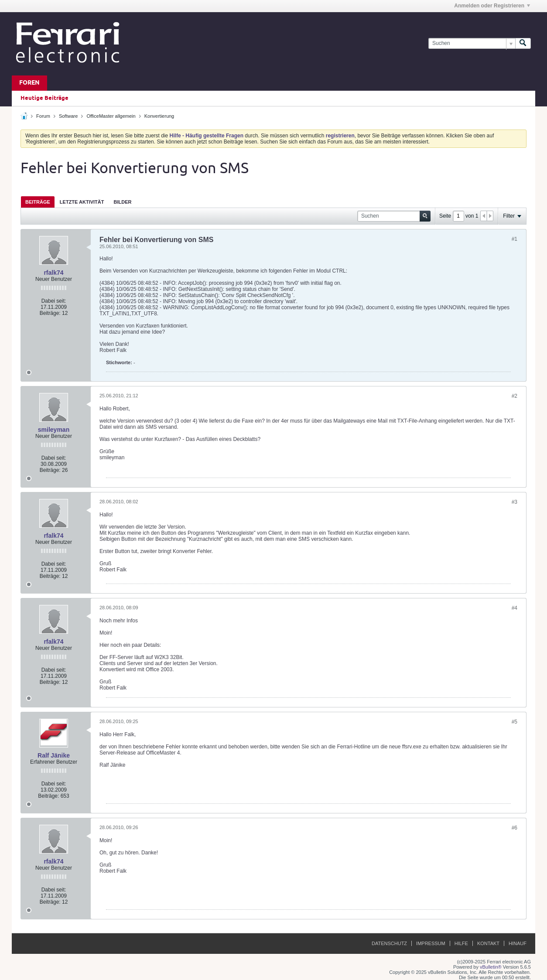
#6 (515, 828)
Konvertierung (159, 116)
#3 (515, 502)
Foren (29, 83)
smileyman (54, 430)
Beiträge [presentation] (38, 202)
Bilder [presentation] (122, 202)
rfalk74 (53, 273)
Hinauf (518, 943)
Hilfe (461, 943)
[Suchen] (472, 43)
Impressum (431, 943)
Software (68, 116)
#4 (515, 608)
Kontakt (488, 943)
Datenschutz (389, 943)
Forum (43, 116)
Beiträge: (50, 313)
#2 (515, 396)
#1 (515, 239)
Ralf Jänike (54, 755)
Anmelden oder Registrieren (492, 6)
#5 (515, 722)
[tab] (38, 202)
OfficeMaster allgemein (111, 116)
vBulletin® (491, 967)
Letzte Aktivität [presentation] (82, 202)
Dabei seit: (54, 301)
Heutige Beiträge (44, 98)
